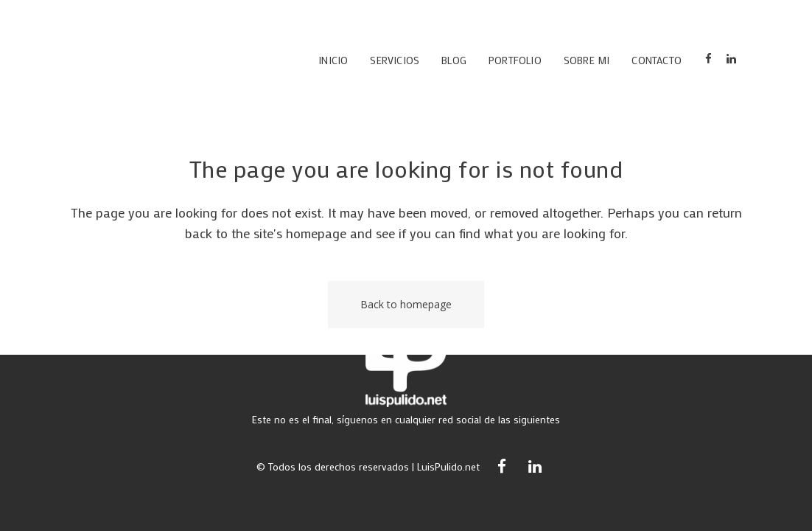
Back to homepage (406, 304)
